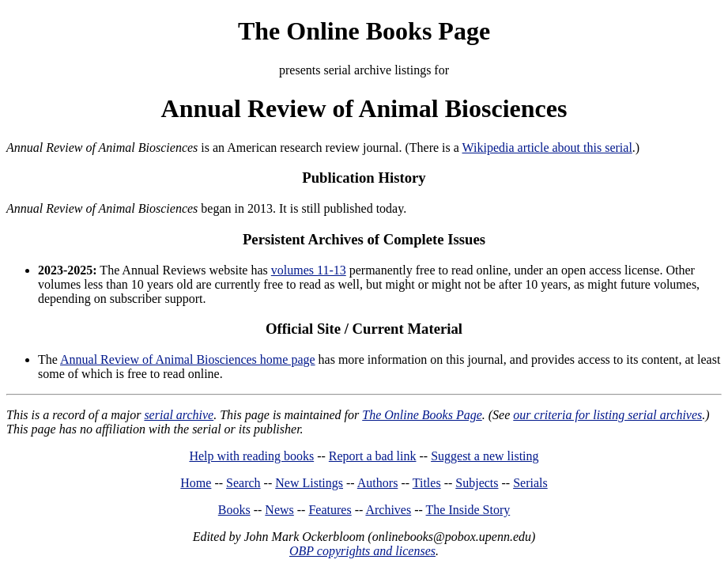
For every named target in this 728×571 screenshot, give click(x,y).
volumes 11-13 (309, 270)
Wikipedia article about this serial (547, 147)
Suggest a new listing (485, 456)
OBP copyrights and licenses (362, 551)
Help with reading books (251, 456)
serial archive (179, 415)
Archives (388, 510)
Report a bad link (373, 456)
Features (330, 510)
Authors (378, 483)
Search (243, 483)
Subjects (477, 483)
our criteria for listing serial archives (607, 415)
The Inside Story (468, 510)
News (279, 510)
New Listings (309, 483)
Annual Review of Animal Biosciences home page (188, 359)
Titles (427, 483)
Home (196, 483)
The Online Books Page (364, 31)
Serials (530, 483)
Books (234, 510)
